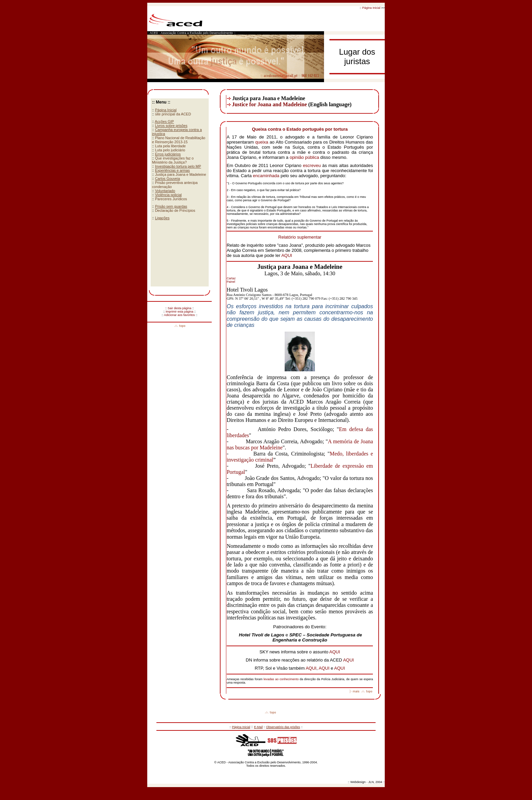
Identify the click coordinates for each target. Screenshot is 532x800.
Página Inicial (371, 8)
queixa (262, 142)
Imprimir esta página (179, 312)
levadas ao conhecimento (282, 679)
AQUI (287, 255)
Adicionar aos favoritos (179, 315)
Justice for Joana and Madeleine (269, 104)
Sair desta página (179, 308)
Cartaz (231, 278)
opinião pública (305, 157)
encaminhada (266, 176)
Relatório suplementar (300, 237)
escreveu (312, 165)
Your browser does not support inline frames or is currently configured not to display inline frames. (180, 192)
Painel (231, 282)
